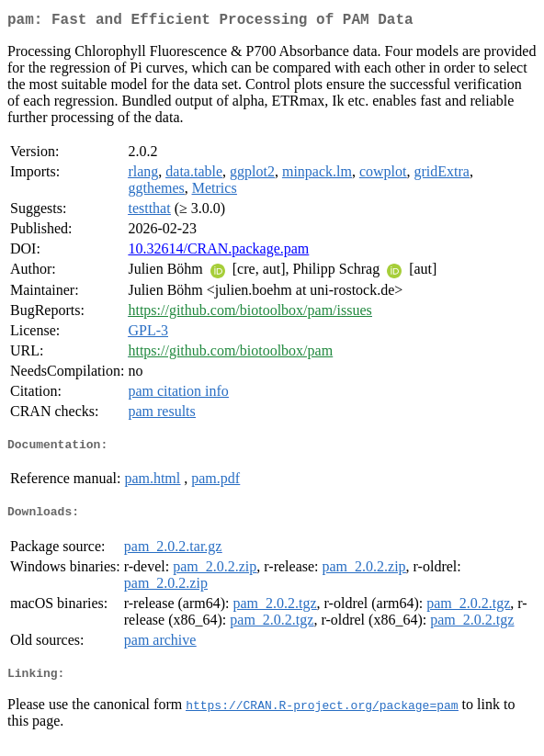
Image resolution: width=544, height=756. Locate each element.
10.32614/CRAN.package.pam (218, 252)
